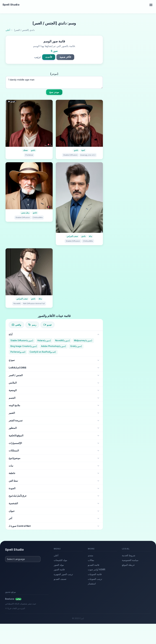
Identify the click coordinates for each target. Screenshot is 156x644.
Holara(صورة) (44, 341)
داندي (33, 150)
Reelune (13, 599)
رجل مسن (25, 213)
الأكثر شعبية (65, 57)
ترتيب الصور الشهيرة (63, 574)
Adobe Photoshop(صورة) (54, 346)
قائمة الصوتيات (95, 574)
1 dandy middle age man (54, 82)
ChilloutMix (38, 217)
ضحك (25, 150)
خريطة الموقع (128, 565)
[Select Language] (23, 559)
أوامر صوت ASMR (97, 569)
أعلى (56, 555)
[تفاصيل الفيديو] (29, 123)
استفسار (92, 584)
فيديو (47, 325)
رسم (32, 325)
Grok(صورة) (76, 346)
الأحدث (49, 57)
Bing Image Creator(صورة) (24, 346)
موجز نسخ (54, 92)
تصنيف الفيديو (60, 579)
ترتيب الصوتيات (95, 579)
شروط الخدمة (129, 555)
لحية (83, 150)
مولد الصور (59, 565)
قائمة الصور (59, 569)
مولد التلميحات (60, 560)
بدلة (90, 236)
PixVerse (29, 155)
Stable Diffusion (70, 155)
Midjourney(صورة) (83, 341)
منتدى (91, 555)
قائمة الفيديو (94, 565)
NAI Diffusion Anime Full (34, 303)
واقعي (16, 325)
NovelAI (17, 303)
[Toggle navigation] (151, 5)
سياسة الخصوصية (130, 560)
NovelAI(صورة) (63, 341)
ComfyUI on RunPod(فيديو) (43, 352)
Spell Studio (11, 5)
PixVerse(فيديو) (18, 352)
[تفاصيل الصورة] (79, 123)
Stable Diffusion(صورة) (22, 341)
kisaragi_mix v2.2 (88, 155)
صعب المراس (72, 236)
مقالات (91, 560)
